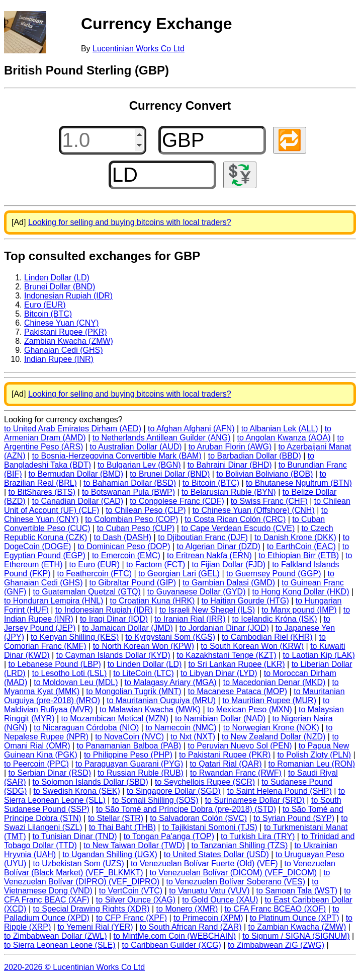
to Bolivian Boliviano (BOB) (264, 474)
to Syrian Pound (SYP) (294, 818)
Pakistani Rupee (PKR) (66, 332)
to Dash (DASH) (122, 537)
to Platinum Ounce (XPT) (295, 918)
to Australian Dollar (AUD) (136, 447)
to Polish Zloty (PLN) (314, 755)
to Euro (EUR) (95, 564)
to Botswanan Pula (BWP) (128, 492)
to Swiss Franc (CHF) (269, 501)
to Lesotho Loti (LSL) (70, 673)
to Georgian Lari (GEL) (179, 574)
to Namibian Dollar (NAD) (220, 719)
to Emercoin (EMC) (126, 555)
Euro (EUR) (45, 305)
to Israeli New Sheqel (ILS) (207, 610)
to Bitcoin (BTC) (211, 483)
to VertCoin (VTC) (131, 891)
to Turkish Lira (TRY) (258, 836)
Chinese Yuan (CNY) (61, 323)
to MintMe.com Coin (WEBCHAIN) (175, 936)
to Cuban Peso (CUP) (136, 528)
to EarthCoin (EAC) (301, 546)
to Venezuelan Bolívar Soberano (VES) (236, 882)
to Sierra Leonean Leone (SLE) (60, 945)
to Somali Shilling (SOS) (155, 800)
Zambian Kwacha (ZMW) (69, 341)
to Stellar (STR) (116, 818)
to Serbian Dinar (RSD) (50, 773)
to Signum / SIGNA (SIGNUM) (296, 936)
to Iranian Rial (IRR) (190, 619)
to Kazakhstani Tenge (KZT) (227, 655)
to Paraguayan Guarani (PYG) (129, 764)
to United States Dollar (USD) (216, 854)
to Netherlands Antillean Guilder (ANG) (162, 438)
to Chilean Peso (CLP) (146, 510)
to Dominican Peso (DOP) (124, 546)
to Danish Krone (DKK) (295, 537)
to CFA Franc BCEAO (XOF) (275, 909)
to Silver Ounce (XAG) (136, 900)
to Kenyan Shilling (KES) (75, 637)
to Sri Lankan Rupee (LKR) (236, 664)
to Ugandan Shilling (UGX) (110, 854)
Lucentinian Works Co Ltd (139, 49)
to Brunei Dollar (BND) (170, 474)
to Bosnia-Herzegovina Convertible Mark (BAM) (117, 456)
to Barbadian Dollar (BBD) (255, 456)
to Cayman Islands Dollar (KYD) (113, 655)
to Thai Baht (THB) (122, 827)
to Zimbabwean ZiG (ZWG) (276, 945)
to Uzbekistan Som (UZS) (78, 863)
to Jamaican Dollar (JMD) (127, 628)
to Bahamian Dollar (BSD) (130, 483)
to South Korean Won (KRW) (252, 646)
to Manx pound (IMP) (299, 610)
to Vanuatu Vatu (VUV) (209, 891)
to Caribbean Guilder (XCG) (172, 945)
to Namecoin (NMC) (181, 728)
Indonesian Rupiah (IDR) (68, 296)
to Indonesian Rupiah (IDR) (104, 610)
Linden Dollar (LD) (57, 278)
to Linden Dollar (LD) (145, 664)
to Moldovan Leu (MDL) (76, 682)
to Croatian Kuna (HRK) (152, 601)
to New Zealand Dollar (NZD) (274, 737)
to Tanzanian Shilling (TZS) (240, 845)
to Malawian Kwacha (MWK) (150, 709)
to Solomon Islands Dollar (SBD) (91, 782)
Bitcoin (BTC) (48, 314)
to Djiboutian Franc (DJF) (203, 537)
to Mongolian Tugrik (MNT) (133, 691)
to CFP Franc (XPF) (131, 918)
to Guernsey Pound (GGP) (274, 574)
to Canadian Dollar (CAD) (78, 501)
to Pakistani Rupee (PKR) (225, 755)
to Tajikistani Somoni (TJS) (210, 827)
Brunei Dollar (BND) (60, 287)
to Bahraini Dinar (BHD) (230, 465)
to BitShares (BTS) (42, 492)
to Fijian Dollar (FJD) (229, 564)
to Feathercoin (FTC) (95, 574)
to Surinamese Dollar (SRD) (255, 800)
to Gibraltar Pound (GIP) (133, 583)
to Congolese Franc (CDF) (177, 501)
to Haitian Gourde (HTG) (245, 601)
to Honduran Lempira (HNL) (54, 601)
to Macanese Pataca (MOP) (238, 691)
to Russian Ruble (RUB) (141, 773)
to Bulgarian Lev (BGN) (139, 465)
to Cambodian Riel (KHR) (267, 637)
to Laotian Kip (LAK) (319, 655)
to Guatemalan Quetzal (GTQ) (86, 592)
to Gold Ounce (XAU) (220, 900)
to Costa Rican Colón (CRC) (235, 519)
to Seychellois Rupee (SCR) (205, 782)
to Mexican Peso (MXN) (250, 709)
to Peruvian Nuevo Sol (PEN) (240, 746)
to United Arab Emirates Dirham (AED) (73, 429)
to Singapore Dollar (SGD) (174, 791)
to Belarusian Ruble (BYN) (229, 492)
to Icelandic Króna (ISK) (275, 619)
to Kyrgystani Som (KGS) (170, 637)
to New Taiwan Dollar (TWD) (134, 845)
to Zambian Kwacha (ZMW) (297, 927)
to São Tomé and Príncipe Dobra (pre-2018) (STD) (186, 809)
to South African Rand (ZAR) (191, 927)
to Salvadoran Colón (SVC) (198, 818)
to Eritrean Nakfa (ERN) (209, 555)
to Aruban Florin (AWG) (230, 447)
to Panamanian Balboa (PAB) (129, 746)
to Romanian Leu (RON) (312, 764)
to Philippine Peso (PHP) (128, 755)
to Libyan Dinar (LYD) (219, 673)
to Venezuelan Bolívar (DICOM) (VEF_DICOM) (234, 873)
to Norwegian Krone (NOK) (271, 728)
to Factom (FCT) (156, 564)
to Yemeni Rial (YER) (95, 927)
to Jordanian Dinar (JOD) (224, 628)
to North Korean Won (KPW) (144, 646)
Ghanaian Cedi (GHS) (64, 350)
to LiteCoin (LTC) (144, 673)
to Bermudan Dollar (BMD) (76, 474)
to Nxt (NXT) (193, 737)
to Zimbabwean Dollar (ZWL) (56, 936)
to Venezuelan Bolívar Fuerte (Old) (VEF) (204, 863)
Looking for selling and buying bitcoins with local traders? (130, 222)
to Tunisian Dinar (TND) (75, 836)
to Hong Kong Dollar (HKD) (301, 592)
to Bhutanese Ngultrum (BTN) (299, 483)
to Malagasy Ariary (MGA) (171, 682)
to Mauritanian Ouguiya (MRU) (161, 700)
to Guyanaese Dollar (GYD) (197, 592)
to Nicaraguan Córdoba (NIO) (86, 728)
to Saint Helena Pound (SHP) (280, 791)
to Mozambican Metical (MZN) (115, 719)
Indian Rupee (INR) (59, 359)
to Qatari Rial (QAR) (226, 764)
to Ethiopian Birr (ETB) (299, 555)
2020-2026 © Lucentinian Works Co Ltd (74, 967)
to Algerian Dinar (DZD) (219, 546)
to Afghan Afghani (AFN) (191, 429)
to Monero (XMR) (187, 909)
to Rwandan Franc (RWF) (236, 773)
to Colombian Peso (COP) (131, 519)
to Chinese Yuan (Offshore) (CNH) (254, 510)
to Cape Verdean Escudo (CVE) (238, 528)
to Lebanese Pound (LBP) (55, 664)
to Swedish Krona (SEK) (77, 791)
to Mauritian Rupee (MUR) (269, 700)
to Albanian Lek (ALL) (280, 429)
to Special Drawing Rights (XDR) (91, 909)
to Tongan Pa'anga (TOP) (169, 836)
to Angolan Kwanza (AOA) (284, 438)
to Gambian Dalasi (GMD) (229, 583)
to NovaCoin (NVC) (129, 737)
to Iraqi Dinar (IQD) (114, 619)
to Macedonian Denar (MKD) (275, 682)
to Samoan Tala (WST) (297, 891)
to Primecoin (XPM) (208, 918)
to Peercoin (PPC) (36, 764)
